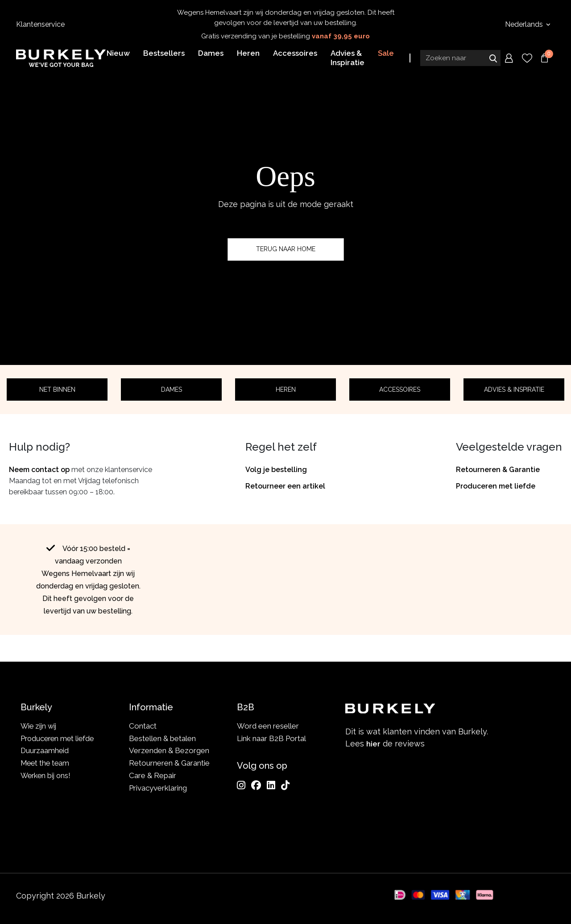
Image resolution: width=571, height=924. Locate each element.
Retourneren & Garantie (498, 470)
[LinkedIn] (271, 785)
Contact (143, 726)
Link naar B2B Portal (271, 738)
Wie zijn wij (39, 726)
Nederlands (525, 24)
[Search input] (460, 59)
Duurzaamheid (45, 750)
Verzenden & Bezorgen (169, 750)
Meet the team (46, 763)
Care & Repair (153, 775)
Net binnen (57, 389)
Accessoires (400, 389)
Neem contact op (39, 470)
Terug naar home (286, 249)
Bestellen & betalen (162, 738)
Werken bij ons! (47, 775)
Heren (286, 389)
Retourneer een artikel (285, 486)
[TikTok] (285, 785)
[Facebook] (256, 785)
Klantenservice (40, 24)
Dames (172, 389)
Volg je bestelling (276, 470)
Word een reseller (268, 726)
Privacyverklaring (158, 788)
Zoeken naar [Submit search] (493, 59)
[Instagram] (241, 785)
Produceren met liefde (496, 486)
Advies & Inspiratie (514, 389)
